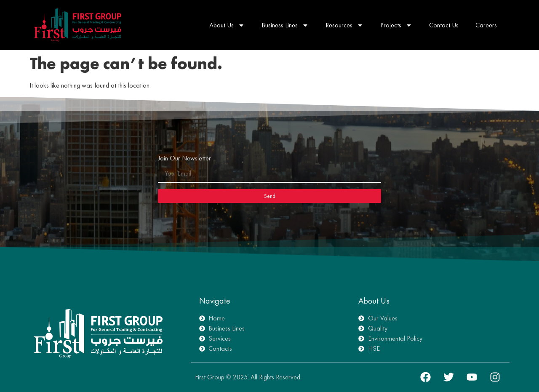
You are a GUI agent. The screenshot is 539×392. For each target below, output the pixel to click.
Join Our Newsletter (184, 159)
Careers (486, 25)
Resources (344, 25)
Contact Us (444, 25)
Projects (396, 25)
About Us (227, 25)
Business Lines (285, 25)
